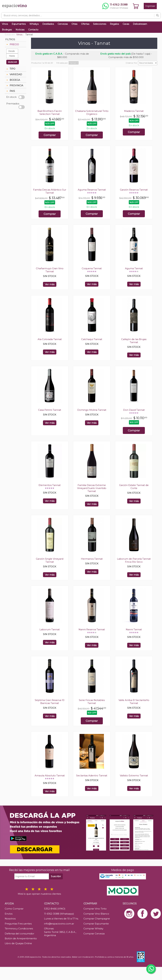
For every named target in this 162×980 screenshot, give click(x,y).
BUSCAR (13, 62)
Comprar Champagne (97, 919)
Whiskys (34, 24)
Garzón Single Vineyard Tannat (50, 560)
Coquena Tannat (92, 268)
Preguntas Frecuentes (18, 924)
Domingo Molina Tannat (92, 410)
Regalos (114, 24)
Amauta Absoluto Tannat (50, 775)
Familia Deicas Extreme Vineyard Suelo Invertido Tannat (92, 488)
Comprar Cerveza (94, 934)
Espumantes (19, 24)
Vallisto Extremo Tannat (134, 775)
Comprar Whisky (93, 928)
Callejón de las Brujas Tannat (134, 341)
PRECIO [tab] (12, 44)
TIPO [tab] (11, 69)
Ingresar (150, 6)
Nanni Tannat (134, 629)
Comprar (50, 135)
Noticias (20, 30)
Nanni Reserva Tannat (92, 629)
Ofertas (85, 24)
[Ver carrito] (136, 6)
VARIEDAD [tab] (14, 74)
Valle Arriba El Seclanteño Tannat (134, 702)
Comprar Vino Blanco (96, 914)
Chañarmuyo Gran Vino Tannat (50, 270)
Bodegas (7, 30)
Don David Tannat (134, 410)
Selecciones (100, 24)
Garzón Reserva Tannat (134, 190)
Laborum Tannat (50, 629)
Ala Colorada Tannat (50, 339)
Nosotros (10, 919)
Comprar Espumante (96, 924)
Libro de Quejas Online (18, 943)
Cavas (126, 24)
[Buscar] (157, 15)
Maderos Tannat (134, 111)
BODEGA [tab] (13, 80)
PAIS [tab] (10, 91)
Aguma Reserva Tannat (92, 190)
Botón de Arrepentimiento (21, 938)
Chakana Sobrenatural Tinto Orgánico (92, 112)
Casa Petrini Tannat (50, 410)
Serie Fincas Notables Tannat (92, 702)
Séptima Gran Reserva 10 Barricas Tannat (50, 702)
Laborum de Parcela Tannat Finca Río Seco (134, 560)
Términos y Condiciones (19, 928)
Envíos (9, 914)
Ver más (50, 284)
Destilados (48, 24)
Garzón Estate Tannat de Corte (134, 487)
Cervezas (63, 24)
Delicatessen (140, 24)
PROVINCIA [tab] (14, 85)
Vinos (5, 24)
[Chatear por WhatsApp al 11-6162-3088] (115, 6)
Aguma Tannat (134, 268)
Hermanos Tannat (92, 559)
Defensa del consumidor (19, 934)
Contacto (33, 30)
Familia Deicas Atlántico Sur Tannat (50, 191)
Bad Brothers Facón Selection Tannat (50, 112)
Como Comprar (14, 909)
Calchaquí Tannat (92, 339)
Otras (74, 24)
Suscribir (56, 876)
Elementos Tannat (50, 485)
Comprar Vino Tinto (95, 909)
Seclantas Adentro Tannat (92, 775)
